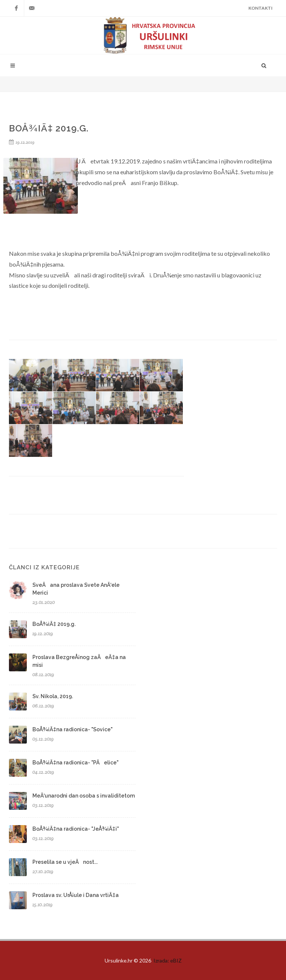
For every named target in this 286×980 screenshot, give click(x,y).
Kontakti (260, 8)
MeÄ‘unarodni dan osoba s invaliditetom (84, 796)
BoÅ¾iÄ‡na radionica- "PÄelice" (75, 763)
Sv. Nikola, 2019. (53, 696)
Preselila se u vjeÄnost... (65, 862)
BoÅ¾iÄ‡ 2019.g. (54, 624)
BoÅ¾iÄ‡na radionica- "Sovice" (72, 729)
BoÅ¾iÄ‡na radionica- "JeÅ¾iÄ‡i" (76, 829)
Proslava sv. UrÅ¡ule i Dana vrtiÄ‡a (76, 895)
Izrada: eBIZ (168, 960)
